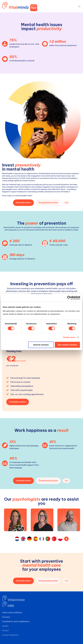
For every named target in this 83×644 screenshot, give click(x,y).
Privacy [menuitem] (5, 630)
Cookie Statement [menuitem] (10, 635)
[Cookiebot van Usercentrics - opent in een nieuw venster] (70, 298)
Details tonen (69, 337)
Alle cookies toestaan (67, 345)
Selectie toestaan (41, 345)
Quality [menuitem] (5, 626)
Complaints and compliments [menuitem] (16, 621)
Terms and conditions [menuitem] (12, 613)
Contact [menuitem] (6, 617)
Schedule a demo (18, 402)
